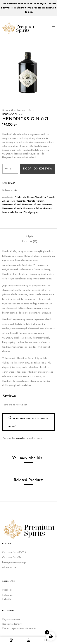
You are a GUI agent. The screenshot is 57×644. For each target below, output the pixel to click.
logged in (20, 438)
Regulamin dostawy (12, 624)
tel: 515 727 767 (10, 568)
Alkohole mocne (18, 110)
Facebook (7, 590)
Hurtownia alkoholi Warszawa (37, 205)
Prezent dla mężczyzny (27, 213)
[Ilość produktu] (10, 169)
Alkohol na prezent (44, 197)
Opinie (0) (30, 242)
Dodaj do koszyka (38, 169)
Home (5, 110)
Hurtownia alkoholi (12, 205)
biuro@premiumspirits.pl (14, 563)
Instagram (7, 595)
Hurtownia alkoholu (12, 209)
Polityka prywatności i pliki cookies (19, 629)
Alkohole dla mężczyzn (14, 201)
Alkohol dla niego (24, 197)
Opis (30, 236)
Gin (30, 110)
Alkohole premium (35, 201)
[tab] (30, 236)
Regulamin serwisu (11, 620)
